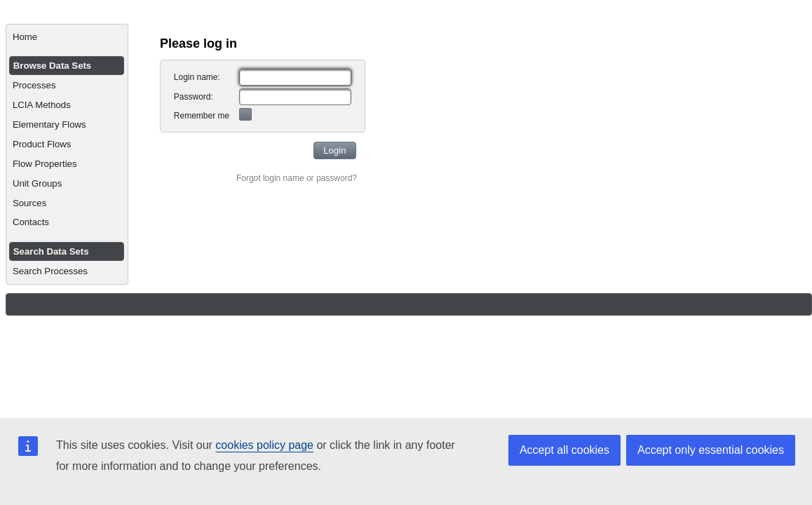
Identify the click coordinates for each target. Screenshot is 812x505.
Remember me (202, 116)
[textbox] (295, 77)
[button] (335, 150)
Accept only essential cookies (711, 450)
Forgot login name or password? (297, 178)
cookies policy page (264, 445)
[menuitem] (67, 37)
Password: (194, 97)
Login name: (197, 77)
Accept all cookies (564, 450)
